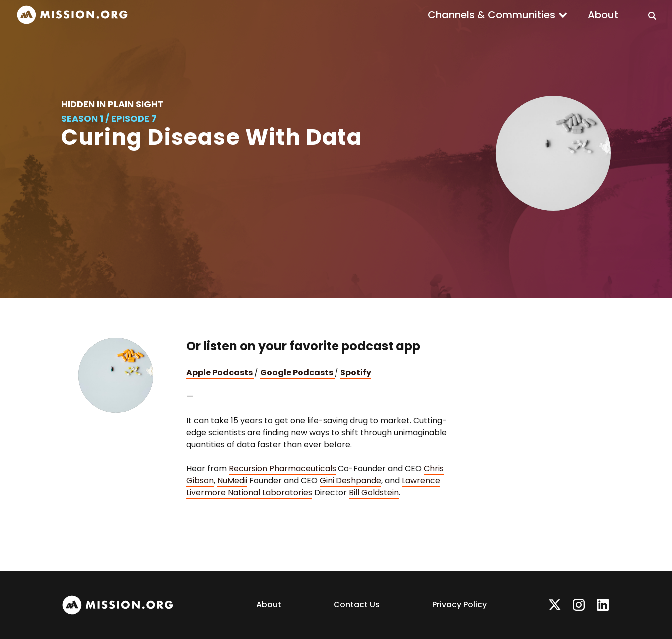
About (603, 15)
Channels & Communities (492, 15)
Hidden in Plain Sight (113, 104)
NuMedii (232, 480)
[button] (498, 15)
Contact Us (357, 604)
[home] (72, 15)
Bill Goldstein (374, 492)
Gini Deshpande (350, 480)
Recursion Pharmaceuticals (282, 468)
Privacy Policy (460, 604)
